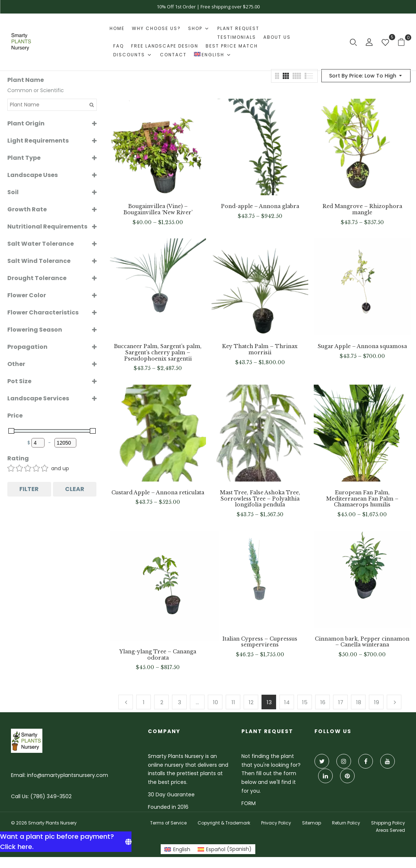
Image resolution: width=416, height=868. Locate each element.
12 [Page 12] (251, 702)
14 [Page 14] (287, 702)
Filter (29, 489)
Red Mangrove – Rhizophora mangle (362, 210)
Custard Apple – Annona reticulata (158, 493)
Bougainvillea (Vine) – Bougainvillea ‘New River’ (158, 210)
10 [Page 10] (215, 702)
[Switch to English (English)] (177, 849)
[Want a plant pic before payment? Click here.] (66, 842)
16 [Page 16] (323, 702)
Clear (75, 489)
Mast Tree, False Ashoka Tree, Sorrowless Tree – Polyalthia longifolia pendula (260, 499)
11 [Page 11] (233, 702)
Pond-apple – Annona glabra (260, 206)
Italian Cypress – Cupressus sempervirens (260, 642)
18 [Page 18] (359, 702)
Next (394, 702)
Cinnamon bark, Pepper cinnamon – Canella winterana (362, 642)
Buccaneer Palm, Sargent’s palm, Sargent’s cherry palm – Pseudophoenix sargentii (158, 352)
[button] (404, 42)
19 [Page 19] (377, 702)
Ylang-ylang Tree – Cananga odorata (158, 655)
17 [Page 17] (341, 702)
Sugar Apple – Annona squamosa (362, 346)
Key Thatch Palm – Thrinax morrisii (260, 350)
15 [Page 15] (305, 702)
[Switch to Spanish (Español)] (225, 849)
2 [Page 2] (162, 702)
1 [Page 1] (144, 702)
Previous (126, 702)
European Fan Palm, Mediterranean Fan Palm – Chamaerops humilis (362, 499)
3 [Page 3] (180, 702)
